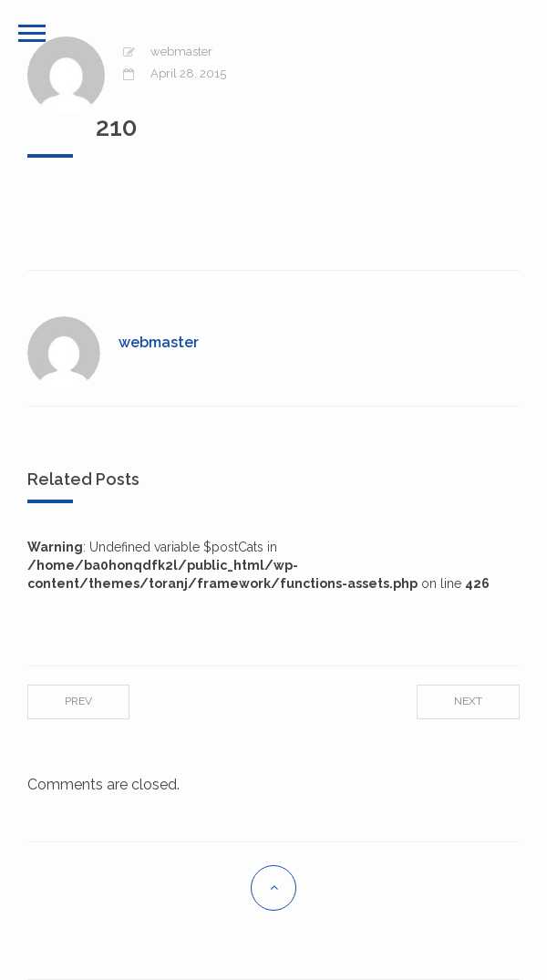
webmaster (181, 52)
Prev (78, 701)
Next (468, 701)
